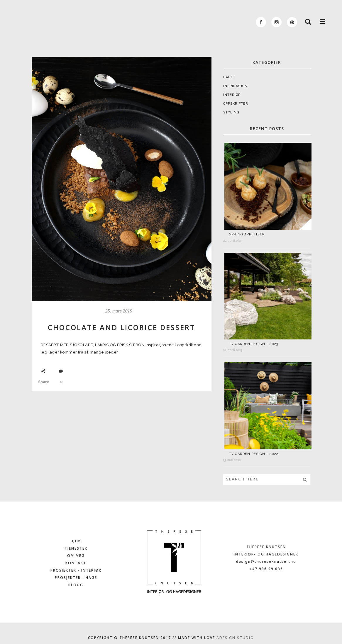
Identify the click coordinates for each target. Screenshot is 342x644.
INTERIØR (232, 95)
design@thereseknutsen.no (266, 561)
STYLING (231, 112)
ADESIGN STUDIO (235, 638)
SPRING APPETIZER (247, 234)
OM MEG (76, 556)
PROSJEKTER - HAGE (76, 578)
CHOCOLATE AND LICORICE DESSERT (122, 327)
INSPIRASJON (235, 86)
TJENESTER (76, 548)
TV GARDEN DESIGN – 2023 (254, 344)
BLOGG (76, 585)
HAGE (228, 77)
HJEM (76, 541)
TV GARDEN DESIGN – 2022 (254, 454)
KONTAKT (76, 563)
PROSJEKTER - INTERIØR (76, 570)
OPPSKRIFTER (236, 104)
